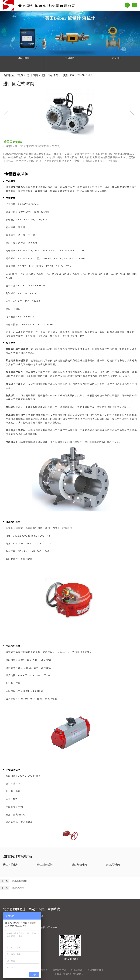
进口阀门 (117, 58)
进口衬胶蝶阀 (11, 865)
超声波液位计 (59, 970)
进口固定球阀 (50, 75)
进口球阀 (32, 75)
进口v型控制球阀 (20, 881)
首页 (20, 75)
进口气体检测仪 (95, 970)
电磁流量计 (77, 970)
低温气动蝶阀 (18, 888)
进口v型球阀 (113, 865)
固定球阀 (16, 187)
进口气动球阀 (79, 865)
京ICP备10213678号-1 (74, 974)
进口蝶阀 (70, 58)
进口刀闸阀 (23, 58)
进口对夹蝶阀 (45, 865)
